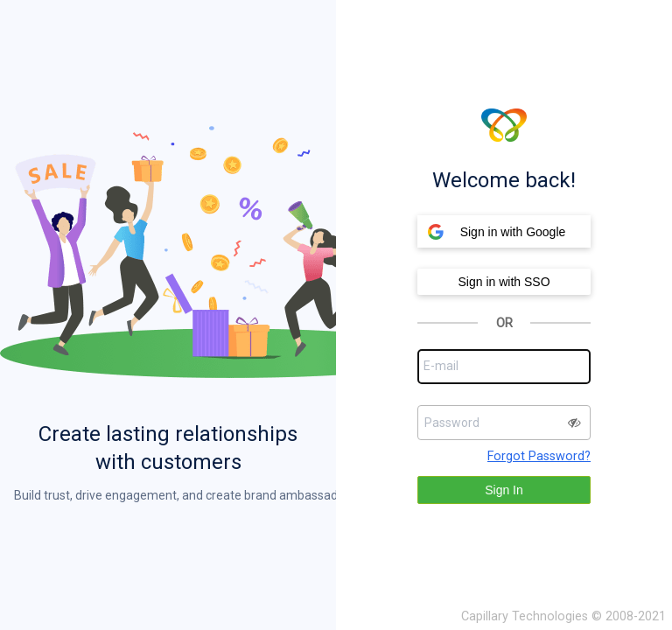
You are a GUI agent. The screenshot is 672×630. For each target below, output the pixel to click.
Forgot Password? (539, 456)
